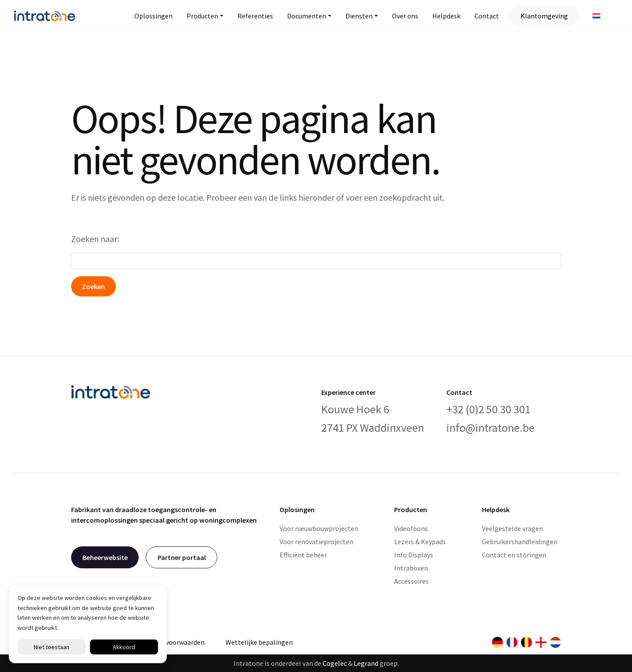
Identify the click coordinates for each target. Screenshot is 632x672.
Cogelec (335, 663)
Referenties (255, 16)
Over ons (405, 16)
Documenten (307, 16)
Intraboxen (411, 568)
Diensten (359, 16)
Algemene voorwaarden (169, 642)
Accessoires (411, 581)
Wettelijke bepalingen (259, 642)
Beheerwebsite (105, 557)
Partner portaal (182, 557)
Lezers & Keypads (420, 542)
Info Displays (414, 555)
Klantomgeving (544, 16)
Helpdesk (446, 16)
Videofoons (411, 528)
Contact (487, 16)
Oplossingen (153, 16)
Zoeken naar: (95, 239)
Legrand (366, 663)
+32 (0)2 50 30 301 (488, 409)
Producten (202, 16)
